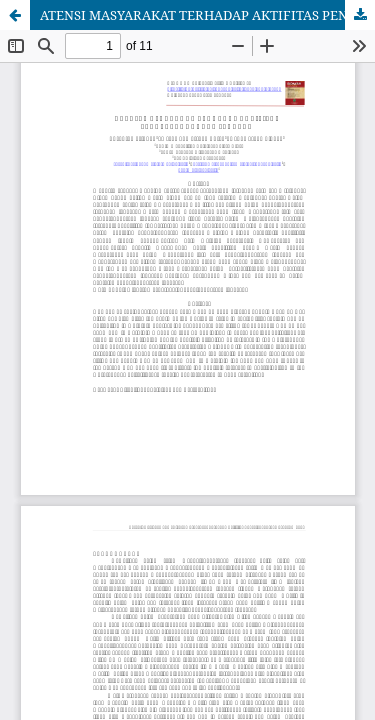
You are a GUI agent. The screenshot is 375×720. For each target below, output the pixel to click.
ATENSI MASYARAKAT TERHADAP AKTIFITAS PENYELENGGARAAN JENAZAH (207, 15)
